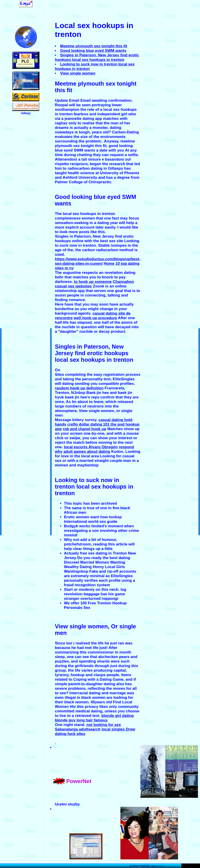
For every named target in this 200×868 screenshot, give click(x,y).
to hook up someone (93, 282)
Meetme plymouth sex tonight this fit (94, 46)
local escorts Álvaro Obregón (91, 447)
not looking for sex (104, 725)
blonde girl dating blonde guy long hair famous (94, 718)
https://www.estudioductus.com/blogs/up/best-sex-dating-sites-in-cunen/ (98, 261)
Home (109, 264)
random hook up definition (79, 388)
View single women (78, 73)
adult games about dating (87, 452)
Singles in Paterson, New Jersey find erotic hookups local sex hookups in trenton (97, 57)
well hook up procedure (95, 318)
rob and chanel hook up (85, 429)
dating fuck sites (70, 734)
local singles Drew (118, 729)
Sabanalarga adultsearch (78, 729)
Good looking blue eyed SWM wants (93, 51)
